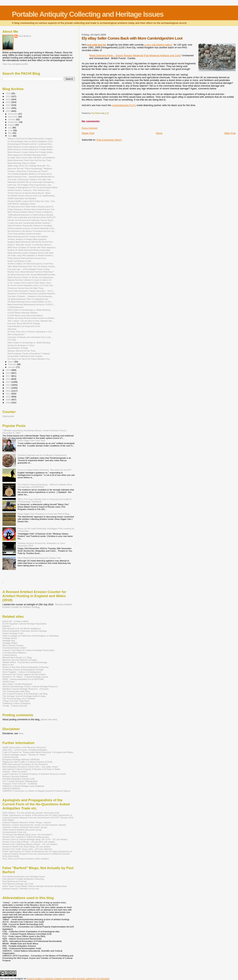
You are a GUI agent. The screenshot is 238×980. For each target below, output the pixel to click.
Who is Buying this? (16, 334)
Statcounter (8, 416)
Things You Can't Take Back (16, 701)
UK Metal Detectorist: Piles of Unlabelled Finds (28, 299)
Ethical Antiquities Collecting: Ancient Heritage (25, 631)
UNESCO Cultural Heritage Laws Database (23, 786)
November (13, 117)
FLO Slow (12, 340)
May (10, 133)
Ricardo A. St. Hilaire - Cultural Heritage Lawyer (25, 677)
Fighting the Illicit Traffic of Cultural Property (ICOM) (27, 762)
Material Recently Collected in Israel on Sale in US (29, 280)
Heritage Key (9, 640)
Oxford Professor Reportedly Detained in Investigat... (30, 226)
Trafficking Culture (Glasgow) (16, 703)
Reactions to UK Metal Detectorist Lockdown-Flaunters (31, 294)
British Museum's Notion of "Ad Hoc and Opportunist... (31, 277)
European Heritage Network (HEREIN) (21, 759)
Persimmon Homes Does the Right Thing (25, 288)
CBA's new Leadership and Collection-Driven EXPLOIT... (32, 217)
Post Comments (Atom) (109, 140)
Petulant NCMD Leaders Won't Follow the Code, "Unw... (32, 201)
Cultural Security (10, 757)
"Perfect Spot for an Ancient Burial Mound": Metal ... (30, 193)
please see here (49, 720)
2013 (8, 388)
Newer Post (88, 133)
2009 (8, 400)
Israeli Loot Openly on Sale (19, 261)
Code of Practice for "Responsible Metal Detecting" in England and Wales (38, 752)
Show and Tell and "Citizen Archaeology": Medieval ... (31, 169)
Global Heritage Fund (13, 633)
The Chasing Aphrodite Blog (16, 691)
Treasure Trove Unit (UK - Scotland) (20, 784)
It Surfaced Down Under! (14, 648)
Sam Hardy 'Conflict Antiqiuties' (17, 684)
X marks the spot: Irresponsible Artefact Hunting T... (30, 223)
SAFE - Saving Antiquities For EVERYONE (23, 679)
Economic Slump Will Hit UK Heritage (24, 323)
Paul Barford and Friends (15, 881)
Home (159, 133)
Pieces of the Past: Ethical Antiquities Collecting (25, 667)
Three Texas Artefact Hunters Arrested (24, 234)
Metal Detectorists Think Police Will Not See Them (29, 160)
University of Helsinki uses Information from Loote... (30, 337)
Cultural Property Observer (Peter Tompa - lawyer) (27, 822)
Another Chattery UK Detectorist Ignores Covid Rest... (31, 264)
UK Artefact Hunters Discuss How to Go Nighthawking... (32, 196)
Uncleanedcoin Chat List (14, 832)
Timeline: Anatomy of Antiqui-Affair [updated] (27, 239)
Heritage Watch (10, 643)
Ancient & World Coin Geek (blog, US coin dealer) (26, 847)
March (11, 362)
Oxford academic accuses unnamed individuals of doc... (32, 228)
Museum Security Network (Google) (20, 660)
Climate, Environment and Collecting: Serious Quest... (31, 220)
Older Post (230, 133)
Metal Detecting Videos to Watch (22, 163)
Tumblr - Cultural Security (15, 706)
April (11, 136)
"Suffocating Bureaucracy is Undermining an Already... (31, 215)
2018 (8, 373)
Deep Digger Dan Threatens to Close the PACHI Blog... (44, 514)
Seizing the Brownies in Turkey (21, 345)
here (21, 733)
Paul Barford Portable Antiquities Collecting (23, 879)
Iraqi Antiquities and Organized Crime (24, 326)
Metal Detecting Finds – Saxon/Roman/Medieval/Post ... (32, 177)
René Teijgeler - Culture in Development (22, 672)
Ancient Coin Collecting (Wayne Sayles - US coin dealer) (30, 844)
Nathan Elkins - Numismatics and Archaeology (25, 662)
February (13, 364)
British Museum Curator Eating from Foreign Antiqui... (31, 147)
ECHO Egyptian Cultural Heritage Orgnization (24, 624)
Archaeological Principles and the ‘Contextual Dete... (30, 144)
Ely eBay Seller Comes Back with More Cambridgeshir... (32, 158)
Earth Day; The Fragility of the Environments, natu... (30, 185)
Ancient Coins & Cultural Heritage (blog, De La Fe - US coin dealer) (35, 839)
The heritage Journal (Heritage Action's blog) (24, 696)
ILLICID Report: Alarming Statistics (23, 313)
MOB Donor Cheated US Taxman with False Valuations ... (33, 247)
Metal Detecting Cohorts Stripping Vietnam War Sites (30, 253)
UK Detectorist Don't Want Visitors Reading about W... (31, 207)
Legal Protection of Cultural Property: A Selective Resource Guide (34, 774)
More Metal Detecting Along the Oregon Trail (39, 558)
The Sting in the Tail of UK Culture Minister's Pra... (29, 359)
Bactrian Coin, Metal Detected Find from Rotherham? (31, 272)
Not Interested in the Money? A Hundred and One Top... (32, 231)
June (11, 130)
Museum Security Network (15, 776)
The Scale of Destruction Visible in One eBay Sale (29, 179)
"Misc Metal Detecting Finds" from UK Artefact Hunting (31, 266)
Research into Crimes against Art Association (24, 674)
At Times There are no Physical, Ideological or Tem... (30, 332)
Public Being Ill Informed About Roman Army (27, 258)
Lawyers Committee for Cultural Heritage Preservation (29, 650)
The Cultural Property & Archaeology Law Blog (25, 694)
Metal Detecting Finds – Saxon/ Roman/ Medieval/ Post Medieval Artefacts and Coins (135, 55)
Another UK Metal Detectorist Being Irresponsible (29, 250)
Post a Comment (90, 128)
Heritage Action (10, 638)
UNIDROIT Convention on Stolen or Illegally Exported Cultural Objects (36, 791)
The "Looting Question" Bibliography (20, 781)
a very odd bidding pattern (158, 45)
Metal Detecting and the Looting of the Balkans (28, 237)
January (12, 367)
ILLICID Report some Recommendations (25, 315)
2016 (8, 379)
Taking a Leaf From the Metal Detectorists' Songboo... (31, 139)
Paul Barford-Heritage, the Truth (18, 884)
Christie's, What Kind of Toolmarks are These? (28, 171)
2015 (8, 382)
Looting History (10, 655)
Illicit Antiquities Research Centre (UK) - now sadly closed (30, 767)
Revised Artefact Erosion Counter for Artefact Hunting (37, 606)
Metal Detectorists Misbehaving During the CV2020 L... (31, 304)
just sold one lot (97, 45)
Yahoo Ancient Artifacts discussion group (22, 830)
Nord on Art (8, 665)
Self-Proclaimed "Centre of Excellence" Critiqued (29, 354)
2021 (8, 108)
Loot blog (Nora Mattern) (14, 653)
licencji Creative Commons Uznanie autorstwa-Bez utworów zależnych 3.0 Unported (68, 978)
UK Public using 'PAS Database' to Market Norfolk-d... (31, 255)
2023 (8, 102)
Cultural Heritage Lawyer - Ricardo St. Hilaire (24, 755)
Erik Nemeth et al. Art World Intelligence (22, 628)
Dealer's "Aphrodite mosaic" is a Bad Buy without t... (30, 245)
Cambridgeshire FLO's (124, 105)
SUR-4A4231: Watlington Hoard (21, 204)
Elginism (7, 626)
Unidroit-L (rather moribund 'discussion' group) (25, 827)
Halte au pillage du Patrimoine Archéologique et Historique (31, 636)
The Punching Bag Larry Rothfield (19, 698)
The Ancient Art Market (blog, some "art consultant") (27, 834)
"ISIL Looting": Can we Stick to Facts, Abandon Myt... (30, 321)
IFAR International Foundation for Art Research (25, 764)
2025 (8, 96)
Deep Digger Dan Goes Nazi (32, 440)
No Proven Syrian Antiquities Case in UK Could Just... (31, 285)
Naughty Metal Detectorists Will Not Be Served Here (30, 242)
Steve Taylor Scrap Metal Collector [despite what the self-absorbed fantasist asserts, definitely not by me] (35, 887)
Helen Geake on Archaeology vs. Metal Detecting (29, 310)
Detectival (12, 329)
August (12, 125)
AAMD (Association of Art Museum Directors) (24, 747)
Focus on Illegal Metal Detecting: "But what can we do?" (45, 470)
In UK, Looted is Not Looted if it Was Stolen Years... (30, 283)
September (14, 122)
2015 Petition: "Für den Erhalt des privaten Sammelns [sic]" (31, 813)
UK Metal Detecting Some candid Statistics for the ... (30, 302)
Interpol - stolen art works (15, 771)
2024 (8, 99)
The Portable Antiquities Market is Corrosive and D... (30, 174)
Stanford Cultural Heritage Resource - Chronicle (26, 689)
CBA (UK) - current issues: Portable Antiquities (25, 750)
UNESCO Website (11, 788)
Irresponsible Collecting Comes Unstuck (25, 356)
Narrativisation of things (18, 348)
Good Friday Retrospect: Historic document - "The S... (31, 291)
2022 (8, 105)
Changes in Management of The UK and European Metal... (33, 187)
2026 (8, 93)
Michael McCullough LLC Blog (17, 657)
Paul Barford (25, 36)
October (12, 119)
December (13, 114)
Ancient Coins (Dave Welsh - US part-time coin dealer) (29, 842)
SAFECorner (9, 682)
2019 (8, 370)
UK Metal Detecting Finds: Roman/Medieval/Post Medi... (32, 275)
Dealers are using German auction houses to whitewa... (32, 318)
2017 (8, 376)
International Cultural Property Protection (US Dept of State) (31, 769)
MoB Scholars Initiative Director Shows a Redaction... (31, 212)
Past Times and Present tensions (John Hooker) (26, 859)
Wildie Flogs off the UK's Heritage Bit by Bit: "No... (29, 166)
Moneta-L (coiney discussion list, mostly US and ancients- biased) (34, 825)
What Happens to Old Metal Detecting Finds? (27, 155)
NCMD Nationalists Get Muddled (22, 198)
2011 (8, 394)
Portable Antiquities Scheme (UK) (19, 779)
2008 (8, 402)
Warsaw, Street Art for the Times (21, 351)
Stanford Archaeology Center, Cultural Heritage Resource (30, 686)
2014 (8, 385)
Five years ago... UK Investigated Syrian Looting (28, 269)
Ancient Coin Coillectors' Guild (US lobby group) (26, 837)
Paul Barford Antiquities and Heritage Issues (24, 876)
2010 (8, 397)
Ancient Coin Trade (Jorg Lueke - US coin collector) (27, 849)
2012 (8, 391)
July (10, 128)
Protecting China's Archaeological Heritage (23, 669)
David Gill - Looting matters (16, 621)
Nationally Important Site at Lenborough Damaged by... (31, 182)
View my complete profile (15, 64)
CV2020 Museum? (16, 307)
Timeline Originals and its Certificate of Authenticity (42, 455)
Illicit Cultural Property (13, 645)
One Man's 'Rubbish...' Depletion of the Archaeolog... (30, 296)
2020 (8, 111)
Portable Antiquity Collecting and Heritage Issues (88, 14)
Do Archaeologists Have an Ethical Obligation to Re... (31, 141)
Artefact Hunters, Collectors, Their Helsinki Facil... (29, 190)
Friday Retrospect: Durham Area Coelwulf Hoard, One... (32, 209)
